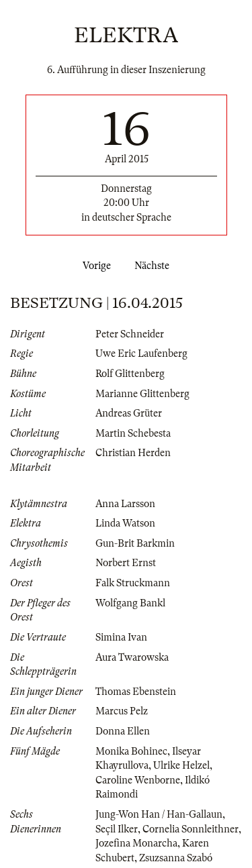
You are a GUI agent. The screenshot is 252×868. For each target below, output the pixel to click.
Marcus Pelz (122, 711)
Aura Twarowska (132, 657)
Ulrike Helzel (181, 765)
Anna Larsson (125, 504)
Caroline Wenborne (138, 780)
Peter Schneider (130, 334)
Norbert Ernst (126, 563)
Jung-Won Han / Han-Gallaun (159, 814)
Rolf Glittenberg (130, 374)
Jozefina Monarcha (136, 843)
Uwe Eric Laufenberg (141, 354)
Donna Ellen (123, 731)
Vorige (94, 266)
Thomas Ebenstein (136, 692)
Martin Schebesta (133, 433)
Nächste (155, 266)
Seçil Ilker (117, 829)
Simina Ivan (121, 637)
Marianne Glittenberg (142, 394)
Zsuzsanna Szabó (176, 858)
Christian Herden (133, 453)
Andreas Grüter (129, 413)
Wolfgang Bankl (130, 603)
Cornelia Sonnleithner (191, 829)
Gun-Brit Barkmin (135, 543)
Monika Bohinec (131, 751)
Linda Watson (125, 523)
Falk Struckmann (133, 583)
